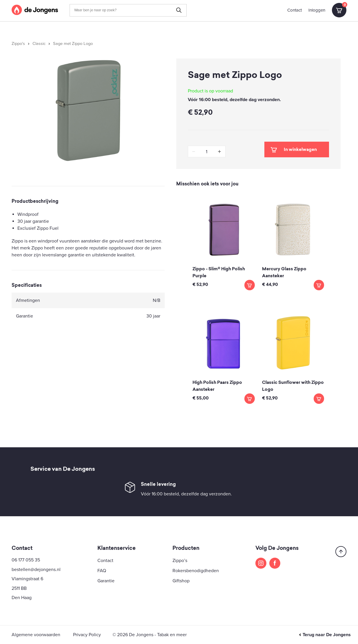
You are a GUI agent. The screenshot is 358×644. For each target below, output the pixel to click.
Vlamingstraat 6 (27, 579)
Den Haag (22, 598)
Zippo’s (180, 561)
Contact (295, 10)
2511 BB (19, 588)
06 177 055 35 (26, 560)
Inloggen (317, 10)
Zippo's (18, 44)
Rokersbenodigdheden (196, 571)
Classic (39, 44)
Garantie (106, 581)
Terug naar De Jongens (325, 635)
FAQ (102, 571)
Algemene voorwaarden (36, 635)
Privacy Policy (87, 635)
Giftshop (181, 581)
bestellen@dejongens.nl (36, 570)
